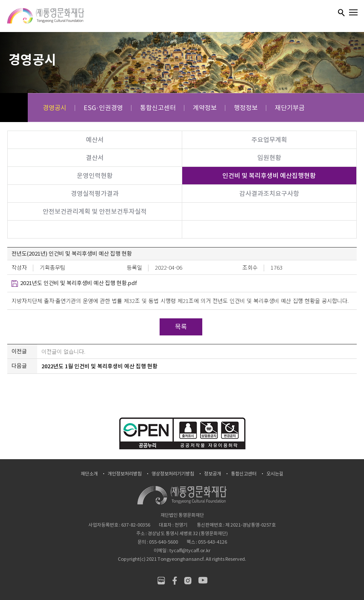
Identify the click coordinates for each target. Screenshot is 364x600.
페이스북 (174, 581)
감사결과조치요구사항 (269, 194)
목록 (181, 327)
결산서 (95, 158)
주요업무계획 (269, 140)
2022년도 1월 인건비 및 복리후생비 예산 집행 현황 (99, 366)
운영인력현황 (95, 176)
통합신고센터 (158, 108)
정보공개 (213, 474)
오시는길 (275, 474)
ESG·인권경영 (103, 108)
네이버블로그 (161, 581)
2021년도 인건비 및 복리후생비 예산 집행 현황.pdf (79, 283)
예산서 (95, 140)
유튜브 (203, 581)
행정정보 (246, 108)
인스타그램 (188, 581)
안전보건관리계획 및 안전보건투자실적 (95, 211)
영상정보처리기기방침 (173, 474)
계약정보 (205, 108)
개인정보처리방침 (125, 474)
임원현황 (269, 158)
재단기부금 (290, 108)
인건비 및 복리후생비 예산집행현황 (269, 176)
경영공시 (55, 108)
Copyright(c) (132, 559)
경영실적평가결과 (95, 194)
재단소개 (89, 474)
